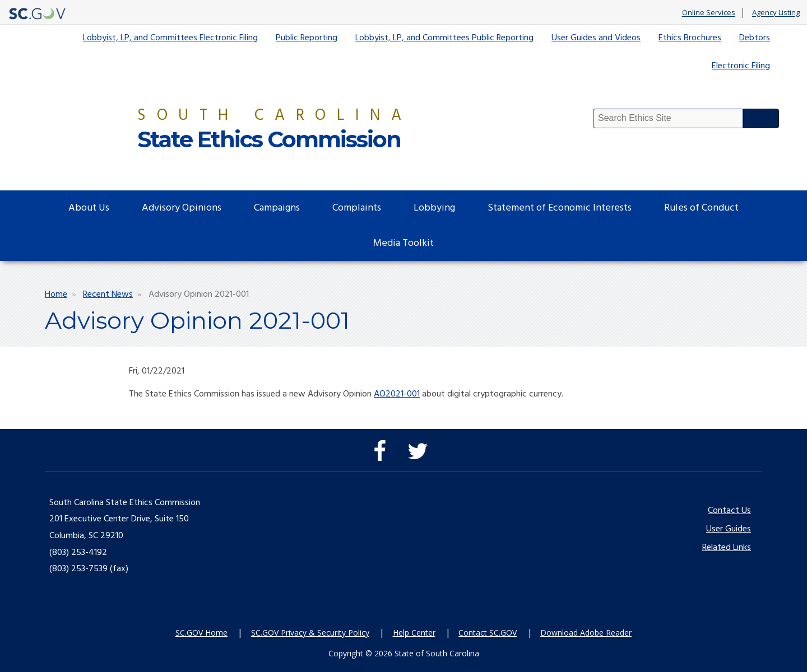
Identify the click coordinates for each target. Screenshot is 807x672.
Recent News (108, 295)
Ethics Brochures (690, 38)
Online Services (709, 13)
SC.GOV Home (201, 633)
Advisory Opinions (182, 208)
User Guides (729, 529)
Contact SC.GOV (488, 633)
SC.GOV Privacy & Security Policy (310, 633)
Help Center (414, 633)
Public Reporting (307, 38)
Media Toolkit (403, 243)
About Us (89, 208)
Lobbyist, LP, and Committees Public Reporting (444, 38)
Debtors (755, 38)
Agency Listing (776, 13)
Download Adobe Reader (586, 633)
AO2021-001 (397, 394)
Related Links (727, 548)
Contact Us (729, 511)
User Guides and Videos (596, 38)
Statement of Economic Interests (560, 208)
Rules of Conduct (701, 208)
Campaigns (277, 208)
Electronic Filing (741, 66)
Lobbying (434, 208)
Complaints (357, 208)
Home (56, 295)
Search (761, 118)
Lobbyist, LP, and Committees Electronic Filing (170, 38)
